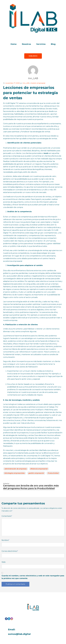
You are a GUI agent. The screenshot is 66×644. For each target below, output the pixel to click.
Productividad (53, 473)
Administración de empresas (16, 469)
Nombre (5, 540)
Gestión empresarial (38, 83)
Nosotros (26, 44)
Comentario (7, 516)
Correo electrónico (10, 551)
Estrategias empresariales (15, 473)
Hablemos (33, 56)
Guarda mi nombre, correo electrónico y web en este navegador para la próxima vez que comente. (33, 577)
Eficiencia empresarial (39, 469)
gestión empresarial (36, 473)
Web (4, 562)
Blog (53, 44)
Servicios (41, 44)
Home (14, 44)
